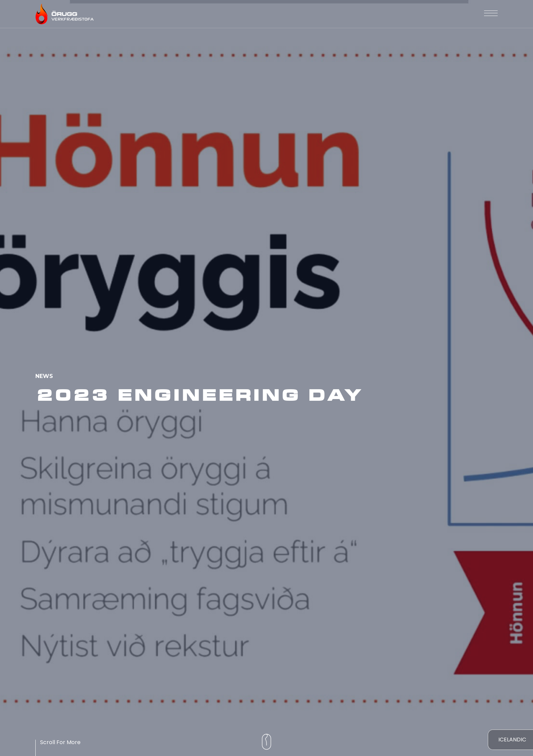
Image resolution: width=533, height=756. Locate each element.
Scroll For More (60, 742)
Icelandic (512, 740)
